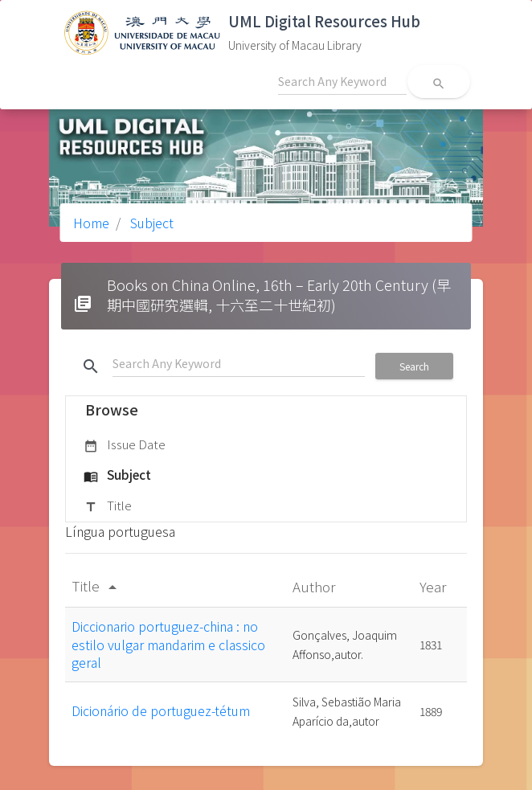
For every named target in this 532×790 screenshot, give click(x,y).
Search (414, 366)
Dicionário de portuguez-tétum (161, 710)
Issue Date (125, 445)
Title (108, 506)
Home (91, 223)
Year (434, 586)
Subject (150, 223)
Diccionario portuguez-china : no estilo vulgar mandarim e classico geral (168, 644)
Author (315, 586)
